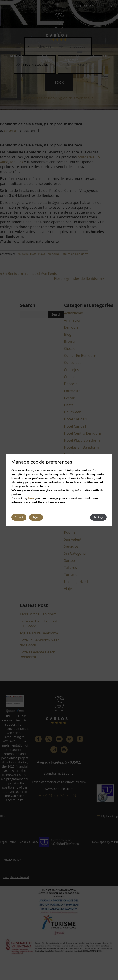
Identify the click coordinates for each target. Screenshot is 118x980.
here (31, 498)
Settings (98, 517)
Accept (19, 517)
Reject (36, 517)
